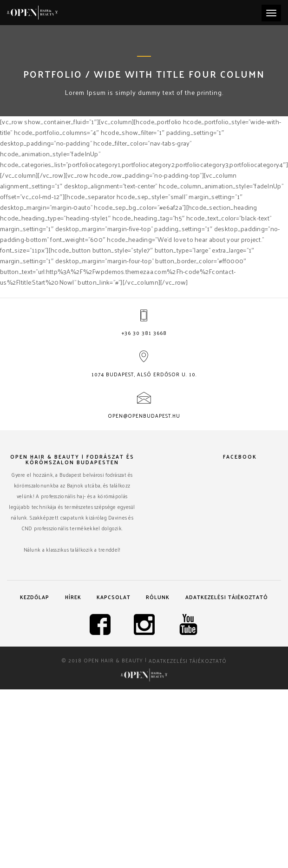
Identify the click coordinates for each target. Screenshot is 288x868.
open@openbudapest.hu (144, 415)
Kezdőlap (35, 597)
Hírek (73, 597)
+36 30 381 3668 (144, 333)
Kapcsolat (114, 597)
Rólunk (158, 597)
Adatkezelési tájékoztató (227, 597)
